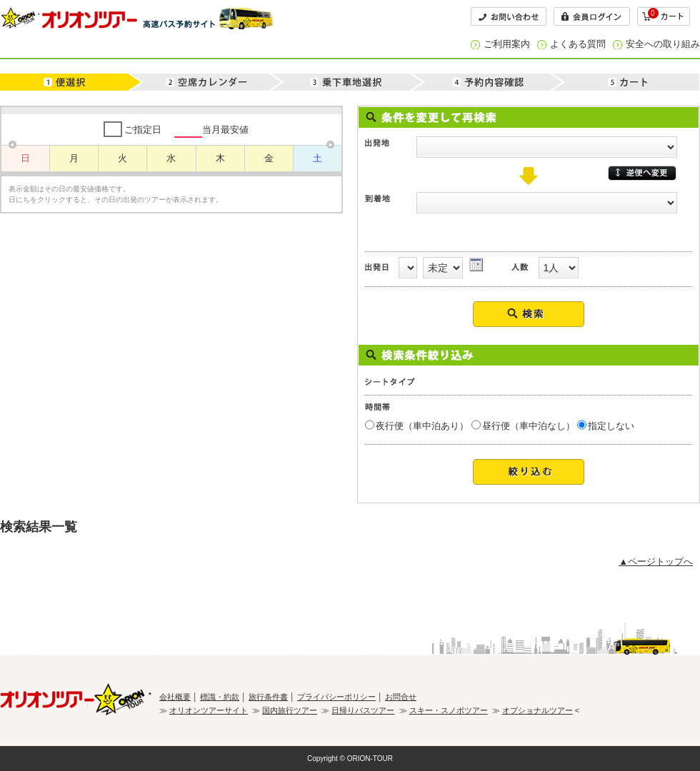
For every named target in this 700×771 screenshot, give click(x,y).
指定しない (611, 426)
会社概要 (175, 697)
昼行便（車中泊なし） (529, 426)
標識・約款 (220, 697)
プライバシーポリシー (336, 697)
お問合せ (401, 697)
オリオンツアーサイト (209, 710)
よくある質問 (578, 44)
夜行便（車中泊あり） (422, 426)
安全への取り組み (663, 44)
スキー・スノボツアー (449, 710)
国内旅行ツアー (290, 710)
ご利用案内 (507, 44)
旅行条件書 (268, 697)
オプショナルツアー (537, 710)
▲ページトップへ (656, 561)
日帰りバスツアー (363, 710)
